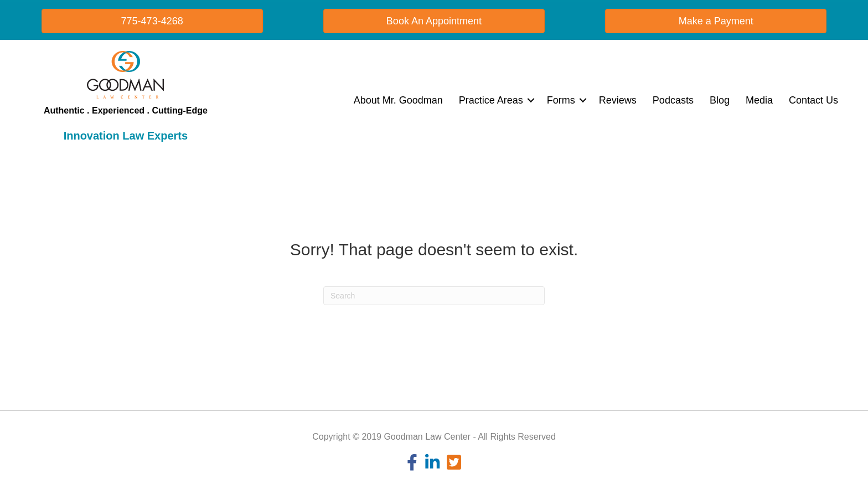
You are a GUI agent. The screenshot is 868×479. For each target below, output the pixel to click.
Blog (720, 100)
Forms (561, 100)
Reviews (618, 100)
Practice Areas (491, 100)
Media (759, 100)
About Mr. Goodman (398, 100)
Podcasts (673, 100)
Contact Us (813, 100)
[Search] (434, 296)
